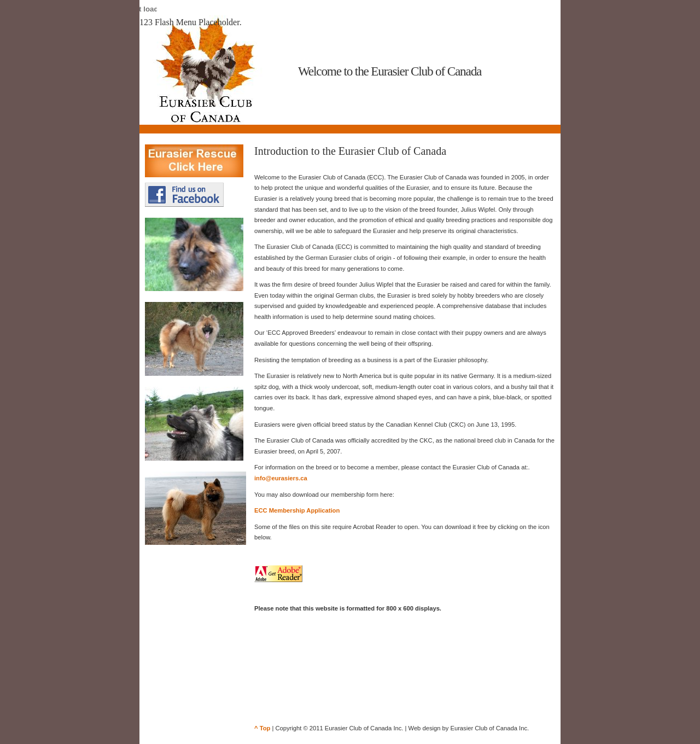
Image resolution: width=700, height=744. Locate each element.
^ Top (262, 728)
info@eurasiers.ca (281, 478)
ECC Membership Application (297, 510)
